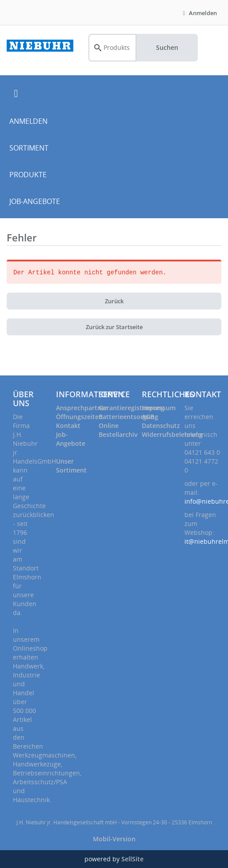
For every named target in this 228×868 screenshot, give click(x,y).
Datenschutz (161, 426)
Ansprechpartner (82, 408)
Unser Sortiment (71, 466)
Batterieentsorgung (128, 417)
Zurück (114, 301)
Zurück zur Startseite (114, 327)
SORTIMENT (29, 148)
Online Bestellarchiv (118, 430)
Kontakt (68, 426)
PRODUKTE (28, 175)
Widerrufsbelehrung (172, 434)
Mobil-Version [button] (114, 839)
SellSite (132, 859)
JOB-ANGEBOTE (35, 201)
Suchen (167, 47)
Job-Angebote (71, 439)
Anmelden (199, 13)
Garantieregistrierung (132, 408)
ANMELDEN (28, 121)
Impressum (159, 408)
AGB (148, 417)
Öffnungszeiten (79, 417)
